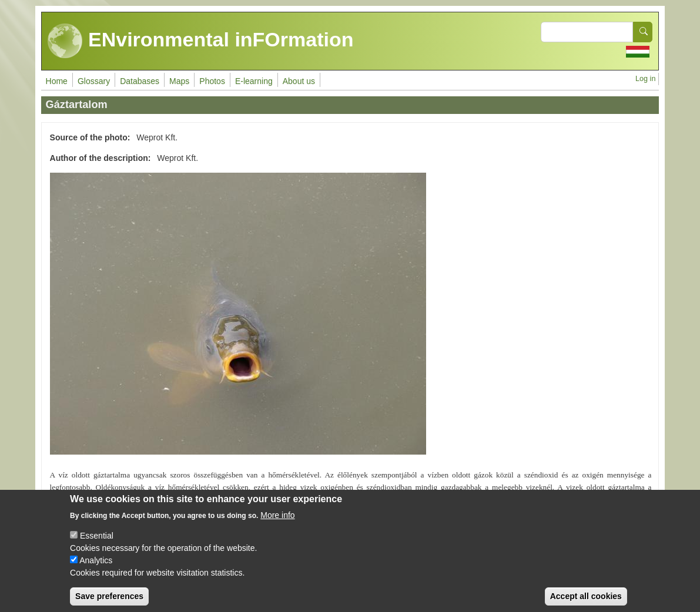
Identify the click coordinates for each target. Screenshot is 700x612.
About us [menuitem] (299, 81)
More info (277, 523)
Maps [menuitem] (179, 81)
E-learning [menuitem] (254, 81)
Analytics (96, 569)
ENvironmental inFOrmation (201, 41)
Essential (97, 544)
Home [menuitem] (57, 81)
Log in (645, 79)
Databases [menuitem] (140, 81)
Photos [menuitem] (212, 81)
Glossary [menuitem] (94, 81)
